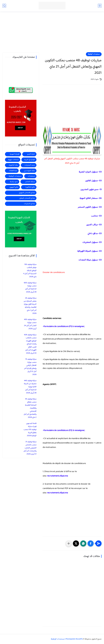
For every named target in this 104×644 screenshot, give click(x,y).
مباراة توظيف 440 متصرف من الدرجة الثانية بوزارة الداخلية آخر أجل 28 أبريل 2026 (30, 387)
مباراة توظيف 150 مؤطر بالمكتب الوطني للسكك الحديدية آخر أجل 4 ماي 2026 (30, 271)
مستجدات (31, 176)
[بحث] (4, 6)
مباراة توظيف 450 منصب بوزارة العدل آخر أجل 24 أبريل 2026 (30, 324)
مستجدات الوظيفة (94, 54)
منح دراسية (14, 182)
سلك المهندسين (29, 171)
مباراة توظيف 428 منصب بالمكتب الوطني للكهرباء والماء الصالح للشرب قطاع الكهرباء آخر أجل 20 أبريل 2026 (30, 344)
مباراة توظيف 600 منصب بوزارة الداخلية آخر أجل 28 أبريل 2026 (30, 287)
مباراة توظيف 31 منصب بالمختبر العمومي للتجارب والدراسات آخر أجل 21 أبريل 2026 (30, 448)
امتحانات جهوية (13, 160)
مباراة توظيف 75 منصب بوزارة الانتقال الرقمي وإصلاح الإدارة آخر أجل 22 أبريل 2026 (30, 367)
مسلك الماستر (30, 182)
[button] (91, 543)
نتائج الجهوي (14, 187)
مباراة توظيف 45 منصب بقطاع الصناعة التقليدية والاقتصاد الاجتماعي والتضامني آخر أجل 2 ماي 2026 (30, 408)
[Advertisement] (52, 33)
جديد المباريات (30, 165)
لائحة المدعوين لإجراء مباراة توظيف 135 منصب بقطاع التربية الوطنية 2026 (30, 430)
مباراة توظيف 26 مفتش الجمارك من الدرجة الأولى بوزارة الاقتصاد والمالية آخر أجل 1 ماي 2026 (30, 306)
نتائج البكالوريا (30, 187)
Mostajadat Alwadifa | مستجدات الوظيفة (67, 639)
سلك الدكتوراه (13, 165)
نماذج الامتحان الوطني (27, 198)
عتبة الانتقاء (13, 171)
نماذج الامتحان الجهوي (27, 193)
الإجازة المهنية (15, 154)
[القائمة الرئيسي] (100, 6)
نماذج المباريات (29, 204)
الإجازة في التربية (30, 160)
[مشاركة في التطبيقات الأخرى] (69, 543)
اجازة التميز (31, 154)
